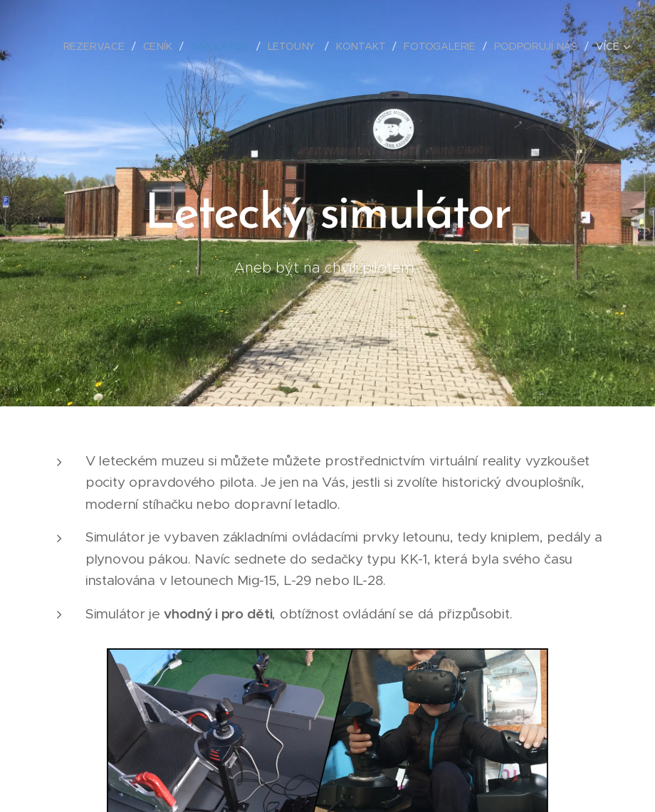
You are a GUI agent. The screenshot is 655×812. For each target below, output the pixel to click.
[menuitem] (100, 46)
